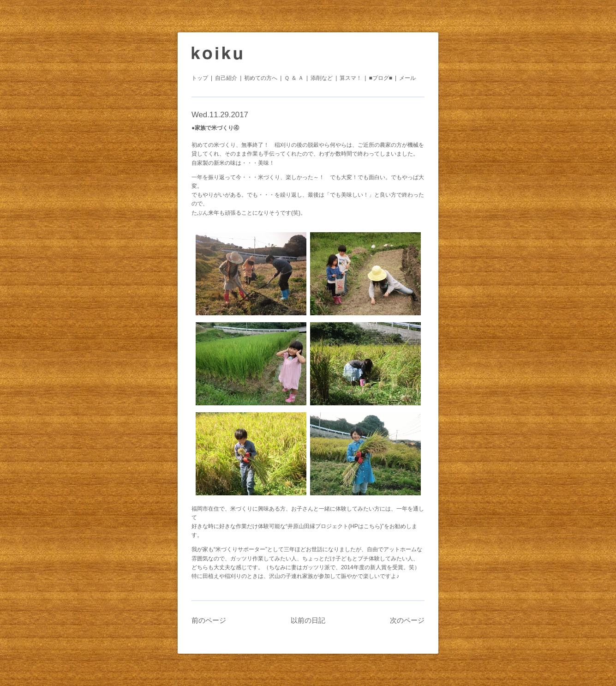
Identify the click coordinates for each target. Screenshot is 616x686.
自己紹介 (226, 78)
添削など (322, 78)
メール (407, 78)
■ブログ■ (380, 78)
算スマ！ (351, 78)
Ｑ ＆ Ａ (294, 78)
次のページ (407, 620)
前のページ (209, 620)
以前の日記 (308, 620)
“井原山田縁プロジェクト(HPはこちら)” (335, 526)
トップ (200, 78)
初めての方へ (261, 78)
